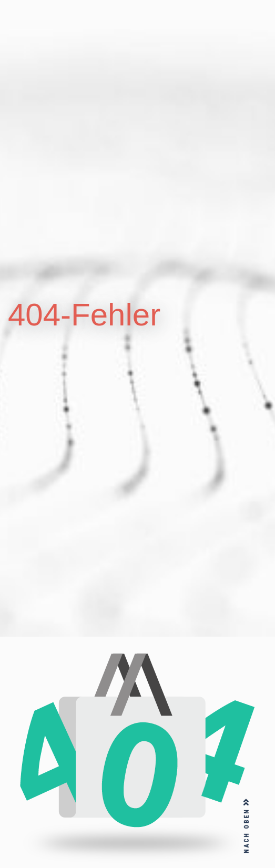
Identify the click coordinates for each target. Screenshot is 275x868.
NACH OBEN (247, 826)
